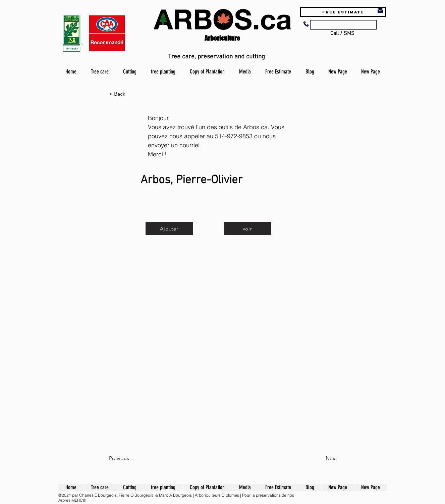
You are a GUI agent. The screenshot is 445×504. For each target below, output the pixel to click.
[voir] (247, 229)
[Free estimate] (343, 12)
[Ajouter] (169, 229)
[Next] (320, 458)
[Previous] (131, 458)
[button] (131, 94)
